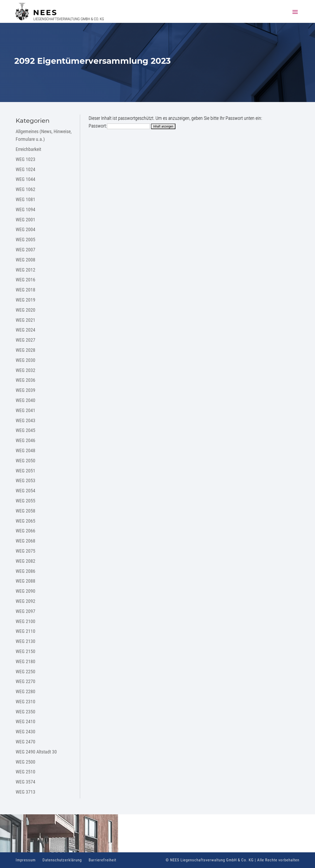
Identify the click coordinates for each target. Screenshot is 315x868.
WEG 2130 (25, 641)
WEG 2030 (25, 360)
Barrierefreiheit (102, 860)
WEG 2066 (25, 531)
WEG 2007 (25, 250)
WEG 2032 (25, 370)
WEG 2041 (25, 410)
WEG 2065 (25, 521)
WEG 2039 (25, 390)
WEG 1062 (25, 189)
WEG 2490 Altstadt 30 (36, 752)
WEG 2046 (25, 440)
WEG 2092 (25, 601)
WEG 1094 (25, 209)
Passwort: (119, 126)
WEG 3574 (25, 782)
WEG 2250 (25, 672)
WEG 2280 (25, 691)
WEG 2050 (25, 461)
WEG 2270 (25, 681)
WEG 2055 (25, 501)
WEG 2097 (25, 611)
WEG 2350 (25, 712)
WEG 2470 (25, 742)
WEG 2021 (25, 320)
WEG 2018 (25, 290)
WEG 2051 (25, 471)
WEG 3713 (25, 792)
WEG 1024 (25, 169)
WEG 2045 (25, 430)
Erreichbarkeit (28, 149)
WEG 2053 (25, 480)
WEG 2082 (25, 561)
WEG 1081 (25, 199)
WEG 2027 (25, 340)
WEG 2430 (25, 732)
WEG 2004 (25, 229)
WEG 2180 (25, 661)
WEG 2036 (25, 380)
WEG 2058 (25, 511)
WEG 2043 (25, 420)
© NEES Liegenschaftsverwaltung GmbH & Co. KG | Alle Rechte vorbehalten (232, 860)
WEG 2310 (25, 702)
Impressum (26, 860)
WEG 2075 (25, 551)
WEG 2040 (25, 400)
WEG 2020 (25, 310)
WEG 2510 (25, 772)
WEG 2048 (25, 450)
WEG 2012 (25, 270)
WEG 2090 (25, 591)
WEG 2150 (25, 651)
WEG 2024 (25, 330)
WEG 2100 (25, 621)
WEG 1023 (25, 159)
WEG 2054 (25, 491)
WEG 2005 (25, 240)
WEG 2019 (25, 300)
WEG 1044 (25, 179)
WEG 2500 (25, 762)
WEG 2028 (25, 350)
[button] (295, 15)
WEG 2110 (25, 631)
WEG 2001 (25, 220)
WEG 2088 (25, 581)
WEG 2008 (25, 260)
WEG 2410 (25, 721)
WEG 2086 (25, 571)
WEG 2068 (25, 541)
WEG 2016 (25, 280)
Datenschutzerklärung (62, 860)
